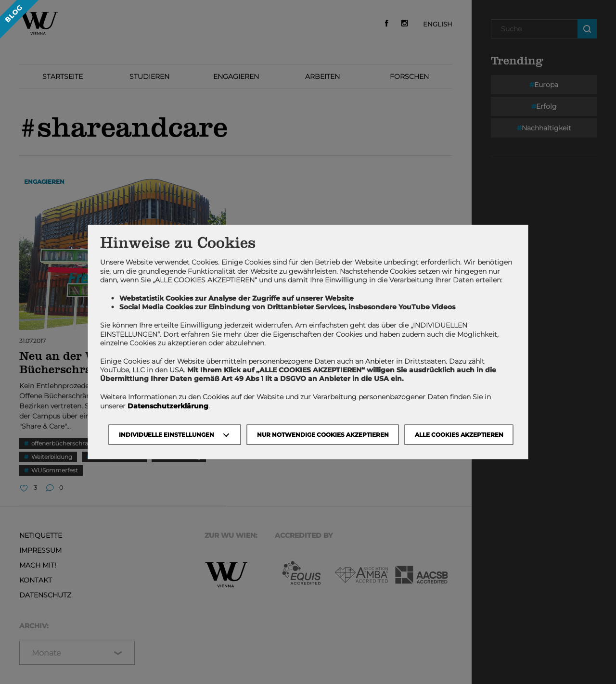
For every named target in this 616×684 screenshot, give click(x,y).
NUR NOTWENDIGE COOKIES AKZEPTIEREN (323, 434)
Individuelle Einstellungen (167, 434)
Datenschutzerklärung (168, 405)
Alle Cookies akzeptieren (459, 434)
